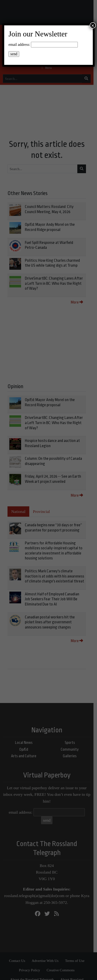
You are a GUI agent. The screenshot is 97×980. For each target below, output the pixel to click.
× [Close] (93, 25)
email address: (19, 45)
